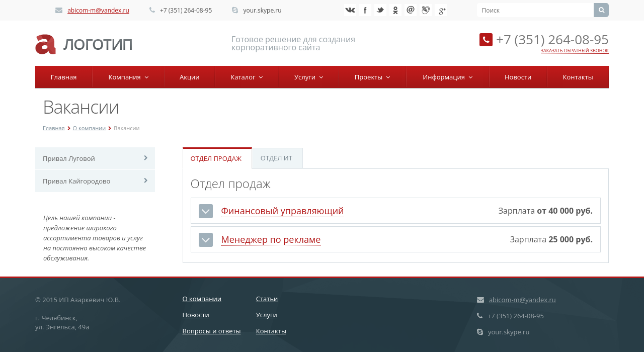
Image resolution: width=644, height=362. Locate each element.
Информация (447, 77)
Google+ (441, 10)
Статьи (267, 299)
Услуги (309, 77)
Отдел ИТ (276, 158)
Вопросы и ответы (212, 331)
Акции (190, 77)
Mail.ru (411, 10)
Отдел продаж (216, 158)
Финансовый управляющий (283, 211)
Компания (129, 77)
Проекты (372, 77)
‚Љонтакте (350, 10)
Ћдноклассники (395, 10)
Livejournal (426, 10)
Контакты (578, 77)
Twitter (380, 10)
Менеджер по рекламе (271, 240)
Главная (64, 77)
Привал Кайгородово (76, 181)
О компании (90, 128)
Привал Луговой (69, 158)
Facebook (365, 10)
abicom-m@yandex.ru (98, 10)
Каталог (247, 77)
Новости (518, 77)
